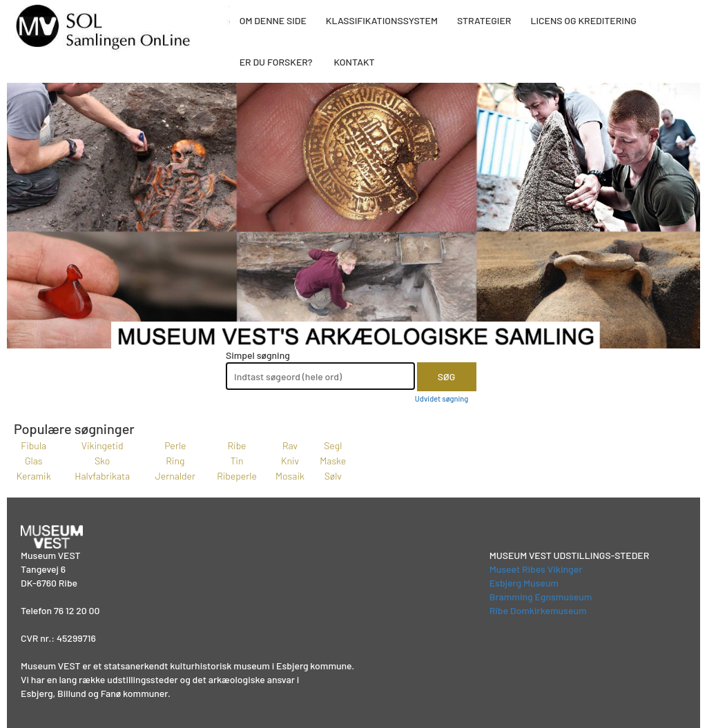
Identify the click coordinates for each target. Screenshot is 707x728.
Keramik (34, 476)
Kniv (290, 461)
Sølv (333, 476)
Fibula (33, 445)
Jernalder (175, 476)
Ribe (237, 445)
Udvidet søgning (442, 399)
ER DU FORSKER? (276, 62)
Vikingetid (103, 445)
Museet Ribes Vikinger (536, 569)
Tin (237, 461)
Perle (175, 445)
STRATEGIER (484, 20)
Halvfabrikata (102, 476)
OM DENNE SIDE (273, 20)
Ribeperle (237, 476)
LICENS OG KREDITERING (583, 20)
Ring (175, 461)
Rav (290, 445)
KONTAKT (354, 62)
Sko (102, 461)
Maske (333, 461)
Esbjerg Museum (524, 583)
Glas (34, 461)
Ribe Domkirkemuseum (538, 610)
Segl (333, 445)
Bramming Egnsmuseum (541, 597)
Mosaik (290, 476)
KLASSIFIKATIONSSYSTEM (382, 20)
